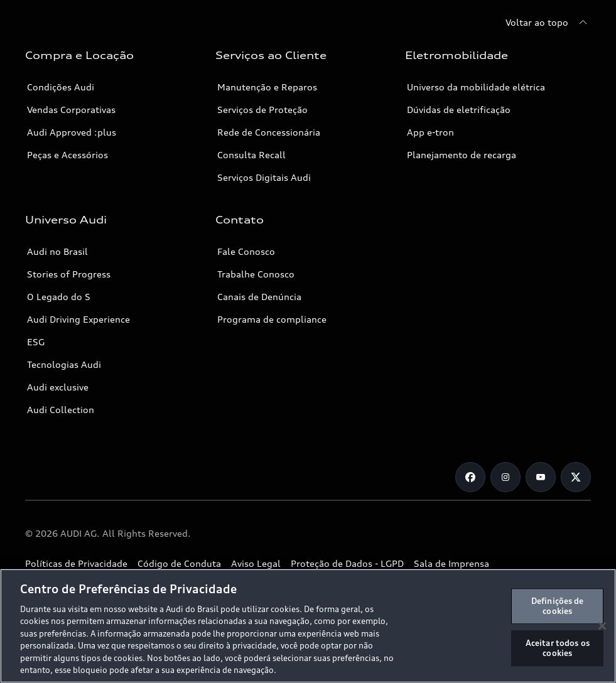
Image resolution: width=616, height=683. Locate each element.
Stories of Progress (69, 274)
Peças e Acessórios (68, 155)
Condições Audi (61, 87)
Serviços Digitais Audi (264, 177)
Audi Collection (61, 410)
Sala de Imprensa (451, 563)
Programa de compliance (272, 319)
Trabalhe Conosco (256, 274)
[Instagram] (505, 477)
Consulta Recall (251, 155)
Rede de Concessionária (269, 132)
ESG (36, 342)
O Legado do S (59, 297)
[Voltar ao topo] (548, 23)
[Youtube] (541, 477)
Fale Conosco (246, 251)
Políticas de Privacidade (76, 563)
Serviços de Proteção (262, 110)
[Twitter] (576, 477)
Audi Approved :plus (72, 132)
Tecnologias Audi (64, 364)
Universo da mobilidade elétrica (476, 87)
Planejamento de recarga (462, 155)
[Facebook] (470, 477)
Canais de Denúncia (259, 297)
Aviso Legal (256, 563)
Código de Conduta (179, 563)
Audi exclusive (58, 387)
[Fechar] (602, 626)
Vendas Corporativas (71, 110)
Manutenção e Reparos (267, 87)
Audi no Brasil (57, 251)
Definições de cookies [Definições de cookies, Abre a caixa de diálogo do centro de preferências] (558, 606)
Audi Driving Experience (78, 319)
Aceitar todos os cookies (558, 648)
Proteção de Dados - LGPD (347, 563)
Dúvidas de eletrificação (459, 110)
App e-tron (430, 132)
